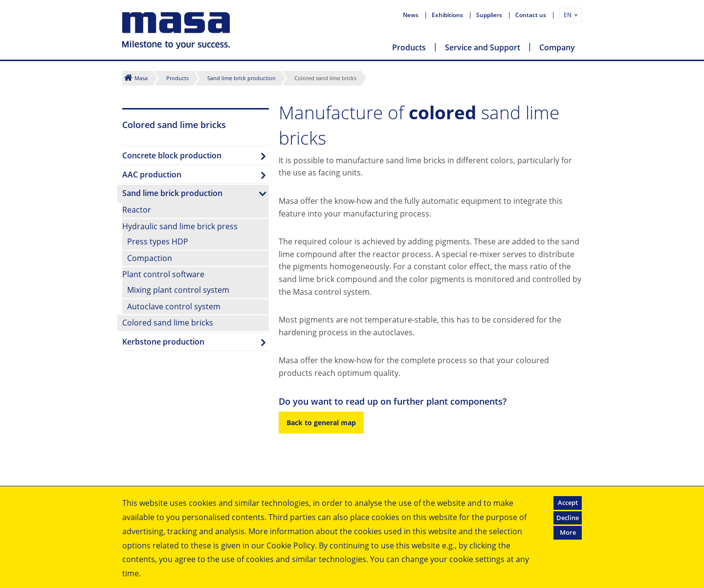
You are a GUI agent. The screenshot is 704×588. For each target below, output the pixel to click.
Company (557, 47)
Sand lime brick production (242, 78)
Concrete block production (172, 155)
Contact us (531, 15)
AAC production (152, 174)
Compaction (150, 258)
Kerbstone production (163, 342)
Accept (568, 502)
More (568, 532)
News (411, 15)
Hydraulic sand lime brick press (180, 226)
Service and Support (483, 47)
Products (409, 47)
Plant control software (163, 274)
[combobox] (571, 15)
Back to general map (321, 423)
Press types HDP (158, 241)
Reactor (137, 210)
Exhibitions (448, 15)
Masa (141, 78)
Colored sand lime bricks (168, 323)
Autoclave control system (174, 306)
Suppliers (490, 15)
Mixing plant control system (178, 290)
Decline (568, 518)
